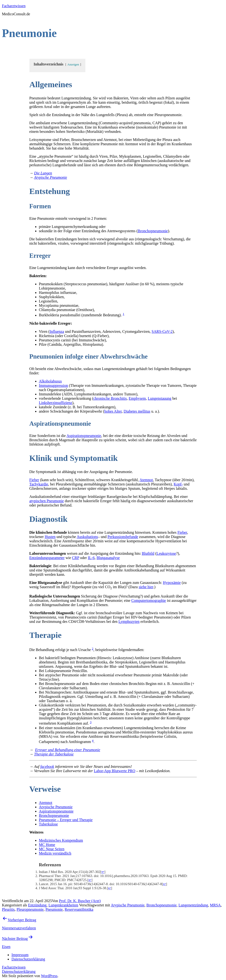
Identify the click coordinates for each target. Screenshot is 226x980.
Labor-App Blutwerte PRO (115, 771)
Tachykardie (39, 484)
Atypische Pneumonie (50, 177)
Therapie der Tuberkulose (54, 754)
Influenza (57, 331)
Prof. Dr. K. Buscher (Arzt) (80, 901)
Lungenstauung (160, 398)
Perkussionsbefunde (123, 537)
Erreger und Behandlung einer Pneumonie (68, 750)
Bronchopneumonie (153, 231)
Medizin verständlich (55, 853)
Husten (50, 537)
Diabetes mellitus (137, 411)
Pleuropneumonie (30, 909)
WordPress (49, 976)
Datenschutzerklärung (19, 972)
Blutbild (148, 553)
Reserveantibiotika (79, 909)
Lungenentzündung (193, 905)
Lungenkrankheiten (63, 905)
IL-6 (91, 558)
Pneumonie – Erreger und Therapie (66, 820)
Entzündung (37, 905)
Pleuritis (8, 909)
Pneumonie (54, 909)
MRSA (215, 905)
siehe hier (146, 587)
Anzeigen (73, 65)
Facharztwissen (14, 6)
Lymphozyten (129, 622)
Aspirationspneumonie (84, 436)
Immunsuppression (54, 385)
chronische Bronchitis (110, 398)
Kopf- (178, 484)
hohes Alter (113, 411)
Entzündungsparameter (47, 558)
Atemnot (146, 480)
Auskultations (87, 537)
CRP (76, 558)
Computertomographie (149, 600)
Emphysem (137, 398)
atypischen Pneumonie (47, 501)
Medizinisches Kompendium (61, 840)
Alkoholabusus (50, 381)
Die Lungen (43, 173)
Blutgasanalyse (108, 558)
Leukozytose (166, 553)
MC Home (47, 845)
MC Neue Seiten (52, 849)
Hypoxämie (172, 583)
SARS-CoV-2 (162, 331)
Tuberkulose (48, 824)
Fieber (34, 480)
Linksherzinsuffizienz (56, 403)
